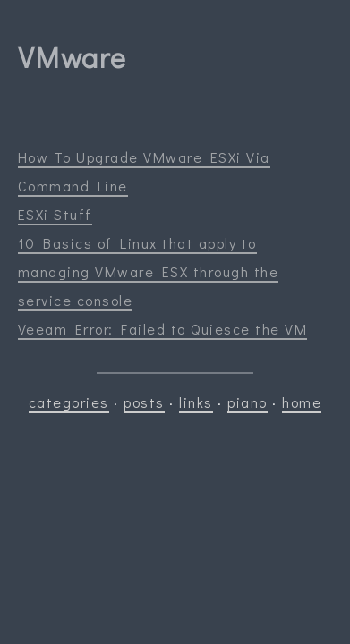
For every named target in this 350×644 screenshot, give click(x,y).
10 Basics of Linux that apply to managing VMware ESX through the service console (149, 271)
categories (69, 402)
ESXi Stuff (55, 214)
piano (248, 402)
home (302, 402)
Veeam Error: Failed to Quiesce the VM (163, 329)
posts (144, 402)
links (196, 402)
